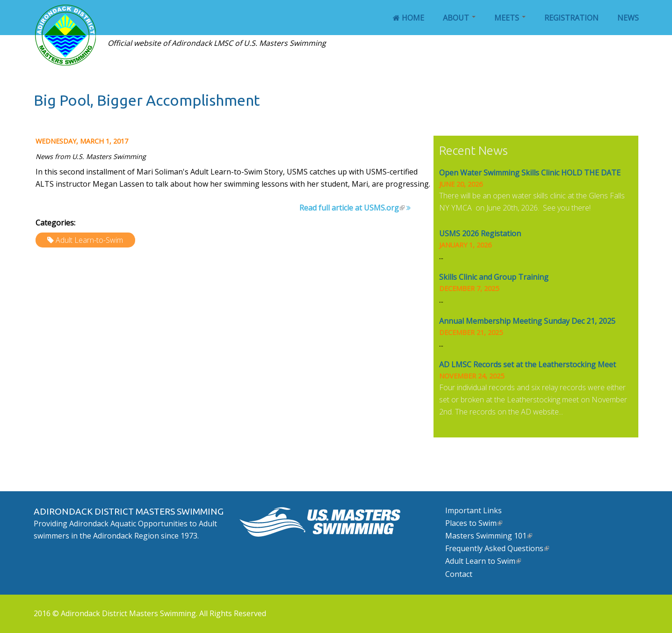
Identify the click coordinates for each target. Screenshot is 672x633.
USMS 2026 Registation (480, 233)
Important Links (473, 510)
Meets (510, 18)
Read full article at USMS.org (352, 208)
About (459, 18)
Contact (459, 574)
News (628, 18)
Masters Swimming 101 (489, 536)
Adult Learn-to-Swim (89, 240)
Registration (571, 18)
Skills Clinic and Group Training (494, 277)
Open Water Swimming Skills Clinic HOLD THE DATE (530, 173)
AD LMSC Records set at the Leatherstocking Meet (527, 364)
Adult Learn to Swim (483, 561)
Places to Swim (474, 523)
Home (408, 18)
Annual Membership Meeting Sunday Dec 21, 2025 (527, 321)
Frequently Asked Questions (497, 548)
